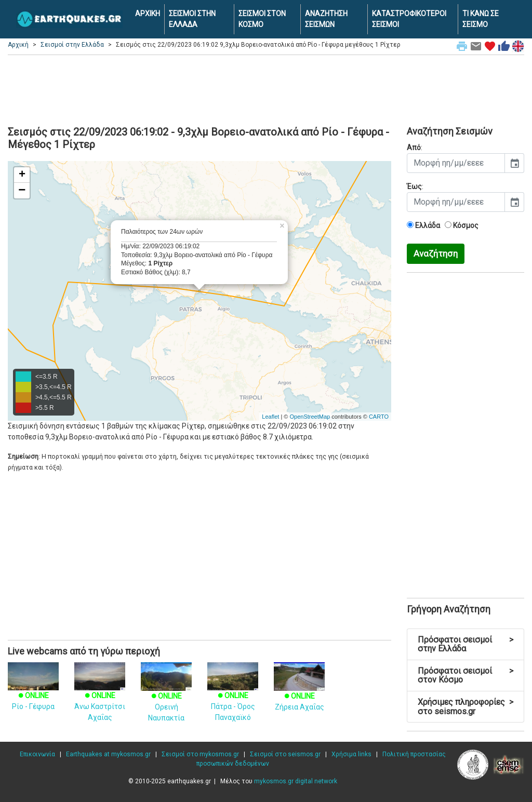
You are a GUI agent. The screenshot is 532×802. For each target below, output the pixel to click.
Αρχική (18, 45)
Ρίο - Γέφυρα (33, 691)
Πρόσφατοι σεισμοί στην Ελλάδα (465, 644)
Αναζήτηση (436, 253)
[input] (456, 163)
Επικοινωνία (37, 754)
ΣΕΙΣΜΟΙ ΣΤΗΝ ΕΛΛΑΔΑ (192, 19)
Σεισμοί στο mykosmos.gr (200, 754)
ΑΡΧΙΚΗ (148, 14)
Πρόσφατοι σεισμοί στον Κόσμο (465, 676)
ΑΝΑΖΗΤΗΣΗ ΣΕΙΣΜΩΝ (326, 19)
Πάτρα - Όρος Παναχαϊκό (233, 697)
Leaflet (270, 417)
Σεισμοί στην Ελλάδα (72, 45)
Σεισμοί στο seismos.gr (285, 754)
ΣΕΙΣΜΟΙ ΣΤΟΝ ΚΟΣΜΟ (262, 19)
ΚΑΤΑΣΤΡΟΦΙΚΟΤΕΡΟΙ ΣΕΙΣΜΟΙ (409, 19)
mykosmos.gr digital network (296, 781)
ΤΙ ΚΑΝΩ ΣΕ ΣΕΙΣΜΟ (481, 19)
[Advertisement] (266, 89)
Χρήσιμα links (351, 754)
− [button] (22, 191)
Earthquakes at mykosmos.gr (108, 754)
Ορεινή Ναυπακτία (166, 697)
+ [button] (22, 175)
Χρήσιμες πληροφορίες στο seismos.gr (465, 707)
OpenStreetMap (310, 417)
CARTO (379, 417)
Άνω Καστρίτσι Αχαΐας (100, 697)
